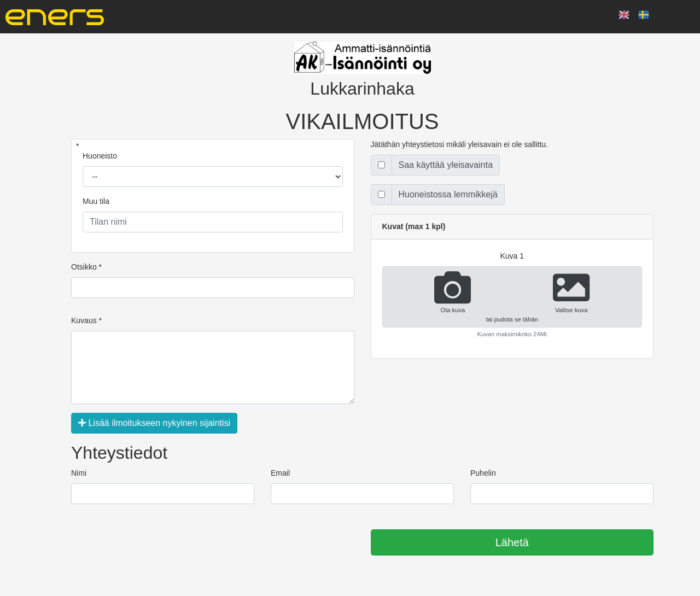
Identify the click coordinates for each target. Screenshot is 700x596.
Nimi (79, 473)
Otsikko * (86, 267)
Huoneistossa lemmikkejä (448, 194)
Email (280, 473)
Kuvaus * (86, 320)
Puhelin (483, 473)
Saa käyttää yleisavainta (446, 165)
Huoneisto (100, 156)
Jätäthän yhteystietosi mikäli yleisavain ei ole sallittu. (460, 144)
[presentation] (154, 543)
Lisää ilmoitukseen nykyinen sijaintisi (154, 423)
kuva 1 (512, 256)
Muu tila (96, 201)
